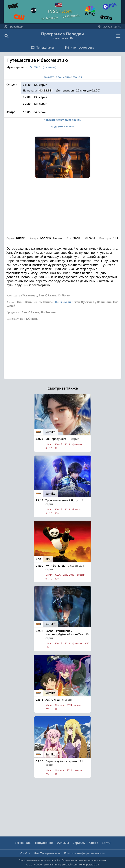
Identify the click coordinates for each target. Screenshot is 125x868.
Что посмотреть (80, 47)
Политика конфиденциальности (84, 853)
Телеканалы (43, 47)
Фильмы (63, 843)
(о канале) (50, 67)
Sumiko (35, 67)
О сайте (25, 853)
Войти (106, 843)
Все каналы (23, 843)
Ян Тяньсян (63, 302)
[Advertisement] (62, 207)
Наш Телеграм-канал (47, 853)
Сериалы (79, 843)
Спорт (94, 843)
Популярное (44, 843)
